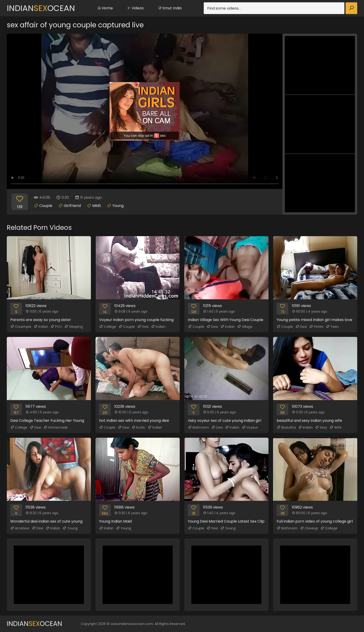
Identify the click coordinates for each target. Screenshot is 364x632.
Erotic (138, 427)
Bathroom (198, 427)
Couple (46, 206)
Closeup (309, 528)
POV (56, 327)
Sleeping (73, 327)
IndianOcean (41, 8)
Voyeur (250, 427)
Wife (335, 427)
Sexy (321, 427)
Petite (316, 327)
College (108, 327)
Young (118, 206)
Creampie (21, 327)
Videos (135, 8)
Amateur (20, 528)
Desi (143, 327)
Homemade (56, 427)
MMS (97, 206)
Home (105, 8)
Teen (332, 327)
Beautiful (286, 427)
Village (245, 327)
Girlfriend (72, 206)
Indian (41, 327)
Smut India (170, 8)
